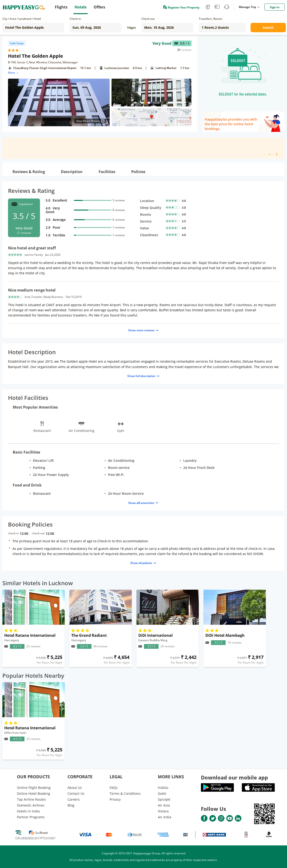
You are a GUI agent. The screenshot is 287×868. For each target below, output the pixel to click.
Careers (74, 799)
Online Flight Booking (34, 788)
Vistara (163, 811)
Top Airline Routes (31, 799)
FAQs (114, 788)
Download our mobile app (234, 777)
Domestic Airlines (31, 805)
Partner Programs (31, 817)
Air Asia (164, 805)
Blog (71, 805)
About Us (75, 788)
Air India (165, 817)
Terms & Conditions (125, 793)
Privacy (115, 799)
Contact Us (76, 793)
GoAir (162, 793)
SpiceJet (164, 799)
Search (268, 27)
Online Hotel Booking (34, 793)
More (13, 73)
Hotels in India (28, 811)
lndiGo (163, 788)
